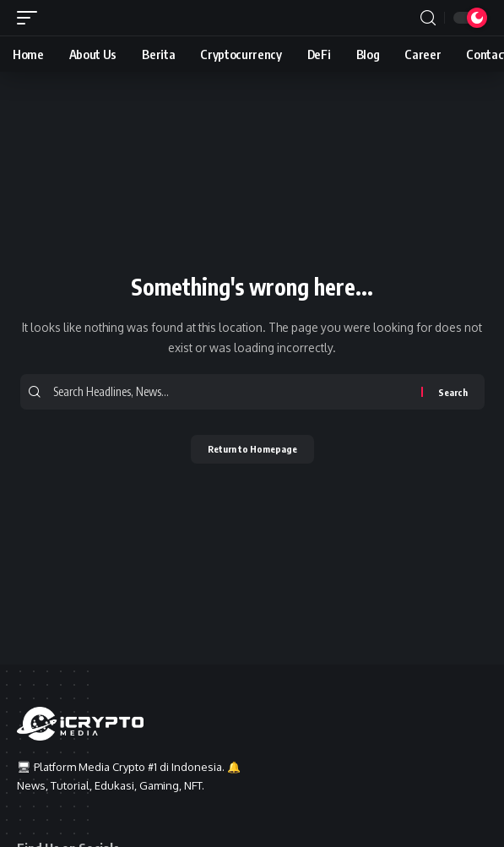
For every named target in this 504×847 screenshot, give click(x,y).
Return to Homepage (252, 449)
